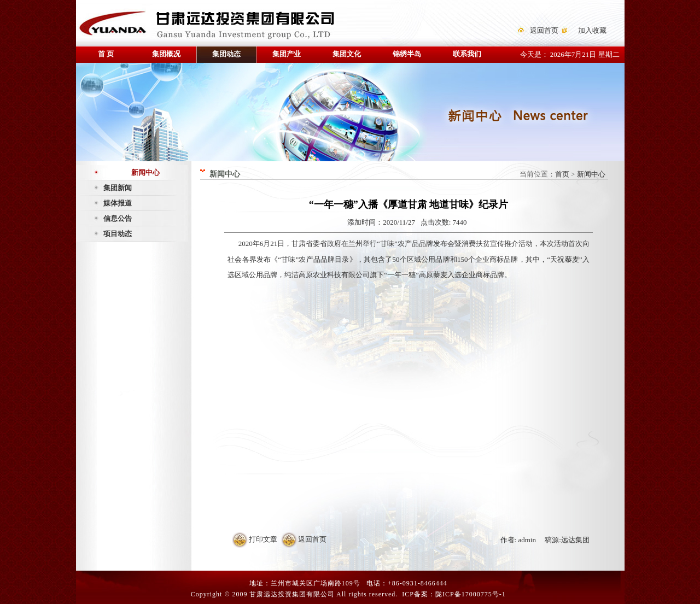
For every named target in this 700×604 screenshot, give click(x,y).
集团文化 (347, 54)
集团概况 (166, 54)
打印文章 (263, 539)
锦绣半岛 (407, 54)
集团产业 (287, 54)
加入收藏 (592, 30)
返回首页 (544, 30)
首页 (562, 174)
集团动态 (226, 54)
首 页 (106, 54)
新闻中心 (145, 172)
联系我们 (467, 54)
